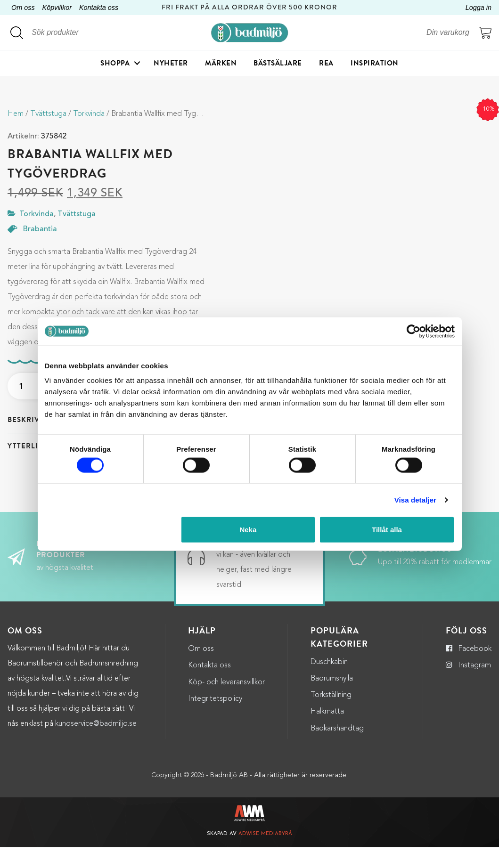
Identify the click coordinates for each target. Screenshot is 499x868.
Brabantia (40, 229)
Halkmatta (327, 732)
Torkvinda (89, 114)
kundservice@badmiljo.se (96, 744)
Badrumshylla (332, 699)
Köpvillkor (57, 8)
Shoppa (115, 64)
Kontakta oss (99, 8)
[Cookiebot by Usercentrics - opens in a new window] (413, 331)
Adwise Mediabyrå (265, 855)
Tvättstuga (48, 114)
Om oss (23, 8)
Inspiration (375, 64)
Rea (326, 64)
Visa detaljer (415, 499)
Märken (221, 64)
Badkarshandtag (337, 749)
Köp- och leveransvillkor (226, 703)
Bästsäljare (278, 64)
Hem (16, 114)
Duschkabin (329, 683)
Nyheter (171, 64)
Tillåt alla (387, 530)
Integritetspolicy (215, 720)
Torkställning (331, 716)
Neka (248, 530)
